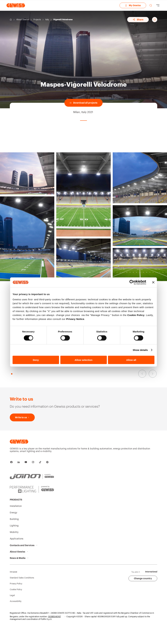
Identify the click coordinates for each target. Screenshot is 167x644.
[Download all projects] (83, 103)
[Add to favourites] (155, 20)
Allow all (131, 360)
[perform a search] (151, 5)
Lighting (14, 526)
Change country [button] (143, 578)
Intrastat (13, 572)
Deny (36, 360)
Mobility (14, 532)
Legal (12, 595)
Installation (16, 506)
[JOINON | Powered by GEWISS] (32, 477)
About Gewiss (23, 20)
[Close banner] (153, 282)
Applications (17, 539)
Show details (140, 350)
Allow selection (83, 360)
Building (14, 519)
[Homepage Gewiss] (16, 5)
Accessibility (16, 601)
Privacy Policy (16, 584)
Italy (47, 20)
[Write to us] (22, 417)
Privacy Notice (75, 319)
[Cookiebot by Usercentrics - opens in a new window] (132, 282)
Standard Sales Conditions (22, 578)
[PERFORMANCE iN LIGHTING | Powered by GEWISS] (32, 489)
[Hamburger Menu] (158, 5)
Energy (13, 513)
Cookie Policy (136, 315)
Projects (37, 20)
